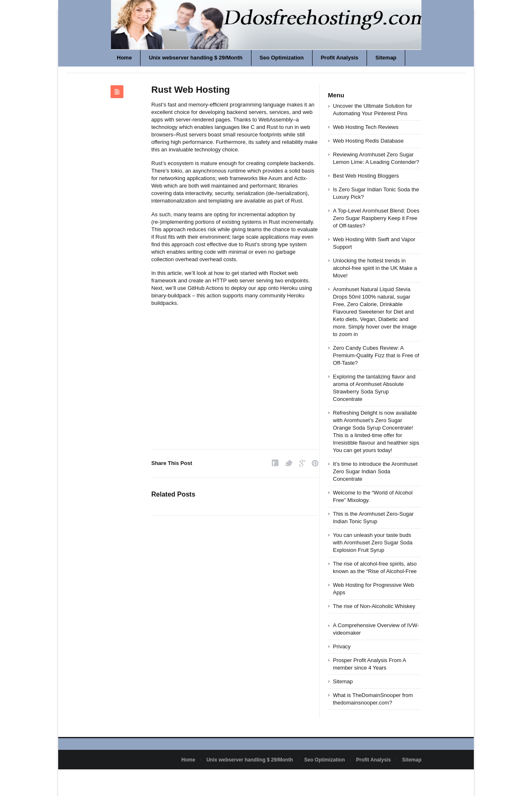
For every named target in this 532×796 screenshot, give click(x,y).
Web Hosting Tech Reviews (366, 127)
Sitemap (386, 58)
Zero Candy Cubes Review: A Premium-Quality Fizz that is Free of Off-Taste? (376, 355)
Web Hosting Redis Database (368, 141)
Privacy (342, 646)
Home (124, 58)
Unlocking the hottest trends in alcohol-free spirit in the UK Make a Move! (375, 268)
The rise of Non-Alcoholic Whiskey (374, 606)
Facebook (275, 463)
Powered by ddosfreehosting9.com (149, 779)
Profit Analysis (340, 58)
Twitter (289, 463)
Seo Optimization (282, 58)
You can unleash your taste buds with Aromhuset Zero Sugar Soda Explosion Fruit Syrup (373, 543)
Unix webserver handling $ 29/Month (196, 58)
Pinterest (315, 463)
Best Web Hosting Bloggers (366, 176)
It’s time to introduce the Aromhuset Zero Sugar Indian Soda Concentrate (375, 471)
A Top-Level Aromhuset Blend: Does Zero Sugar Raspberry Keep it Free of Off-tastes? (376, 218)
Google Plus (302, 463)
